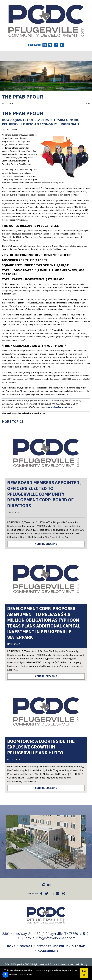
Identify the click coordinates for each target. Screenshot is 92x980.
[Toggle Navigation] (80, 56)
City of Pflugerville (52, 946)
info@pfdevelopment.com (56, 938)
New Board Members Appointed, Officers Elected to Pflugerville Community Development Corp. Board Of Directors (44, 494)
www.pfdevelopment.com (59, 407)
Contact (26, 946)
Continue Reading (46, 544)
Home (11, 946)
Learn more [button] (25, 975)
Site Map (78, 946)
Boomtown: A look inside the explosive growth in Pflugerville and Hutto (41, 747)
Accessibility (48, 951)
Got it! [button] (84, 973)
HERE (44, 413)
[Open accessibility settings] (5, 975)
